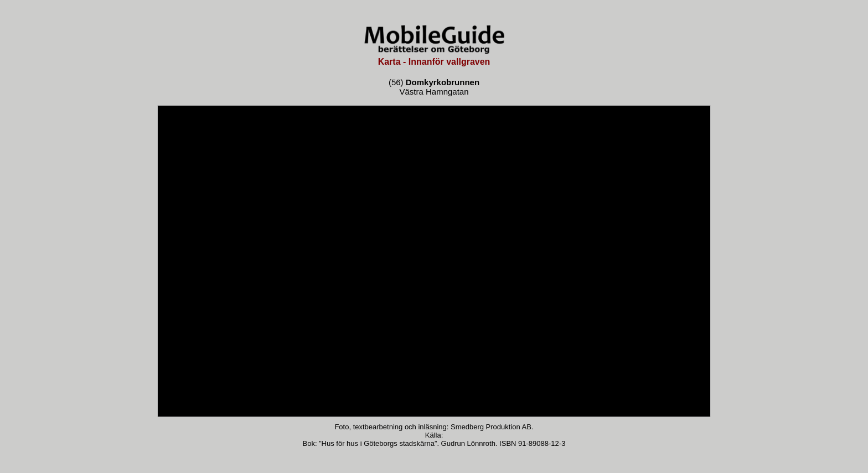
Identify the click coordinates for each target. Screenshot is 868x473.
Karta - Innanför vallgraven (434, 62)
